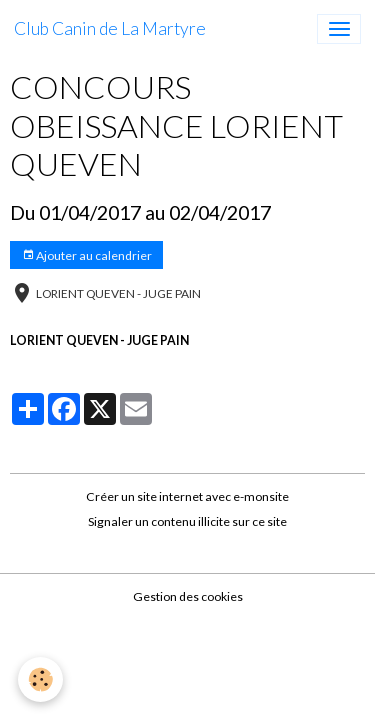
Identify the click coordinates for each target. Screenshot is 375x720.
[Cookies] (40, 679)
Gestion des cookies (188, 596)
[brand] (110, 29)
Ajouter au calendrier (87, 255)
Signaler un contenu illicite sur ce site (187, 521)
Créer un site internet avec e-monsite (187, 496)
